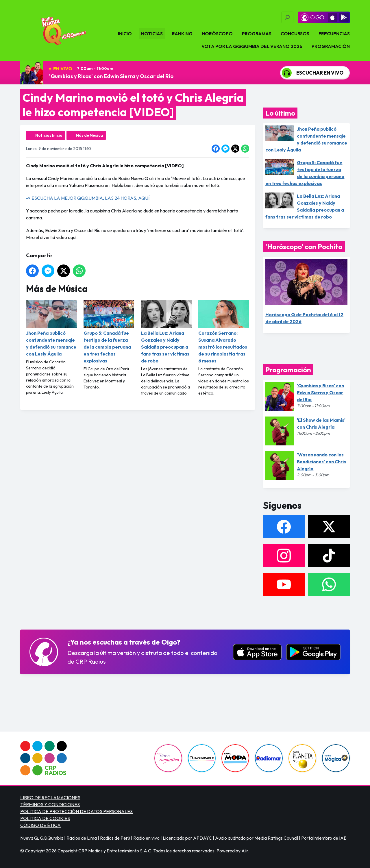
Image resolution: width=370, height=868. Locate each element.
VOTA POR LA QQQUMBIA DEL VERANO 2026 (252, 46)
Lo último (280, 113)
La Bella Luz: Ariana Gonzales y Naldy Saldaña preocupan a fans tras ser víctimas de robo (166, 332)
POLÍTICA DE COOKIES (45, 818)
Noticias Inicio (49, 135)
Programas (257, 34)
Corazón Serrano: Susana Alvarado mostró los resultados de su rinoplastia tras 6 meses (224, 332)
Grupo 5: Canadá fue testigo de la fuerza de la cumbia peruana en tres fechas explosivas (109, 332)
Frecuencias (334, 34)
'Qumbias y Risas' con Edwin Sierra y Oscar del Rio (111, 76)
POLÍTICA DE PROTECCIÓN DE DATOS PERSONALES (76, 811)
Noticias (152, 34)
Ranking (182, 34)
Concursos (295, 34)
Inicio (125, 34)
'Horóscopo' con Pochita (304, 247)
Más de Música (89, 135)
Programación (331, 46)
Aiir (245, 851)
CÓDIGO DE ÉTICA (40, 825)
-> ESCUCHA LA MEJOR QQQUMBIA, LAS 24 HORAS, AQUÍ (88, 198)
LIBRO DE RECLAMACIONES (50, 797)
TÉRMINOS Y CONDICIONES (50, 804)
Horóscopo (217, 34)
